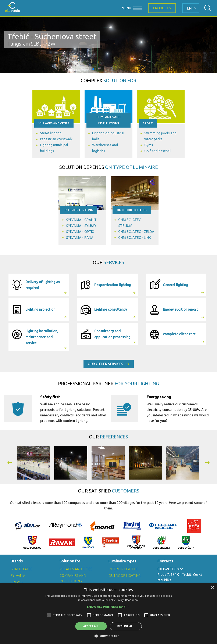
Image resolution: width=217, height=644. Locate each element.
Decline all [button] (126, 626)
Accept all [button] (91, 626)
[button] (93, 69)
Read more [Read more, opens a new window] (132, 600)
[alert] (108, 614)
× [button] (212, 588)
